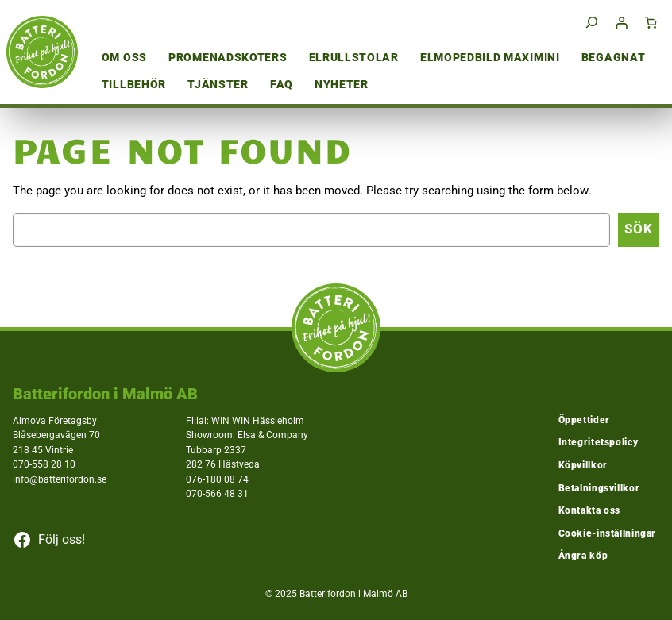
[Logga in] (621, 22)
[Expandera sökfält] (592, 23)
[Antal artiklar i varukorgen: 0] (651, 22)
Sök (639, 229)
